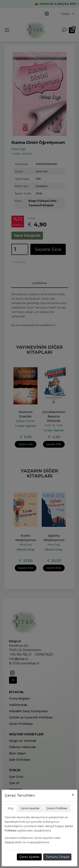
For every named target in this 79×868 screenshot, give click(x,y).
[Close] (73, 795)
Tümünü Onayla (57, 857)
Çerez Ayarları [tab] (30, 808)
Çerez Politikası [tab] (57, 808)
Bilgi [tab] (11, 808)
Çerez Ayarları (29, 857)
